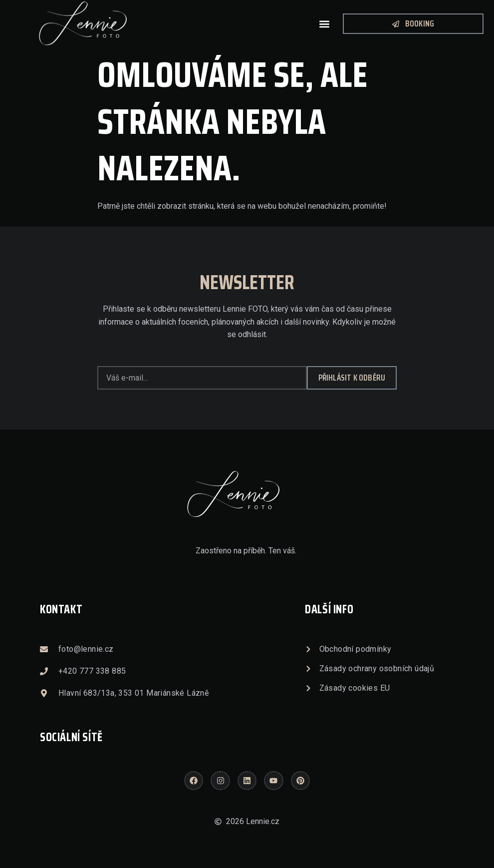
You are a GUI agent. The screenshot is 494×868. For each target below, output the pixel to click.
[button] (324, 24)
